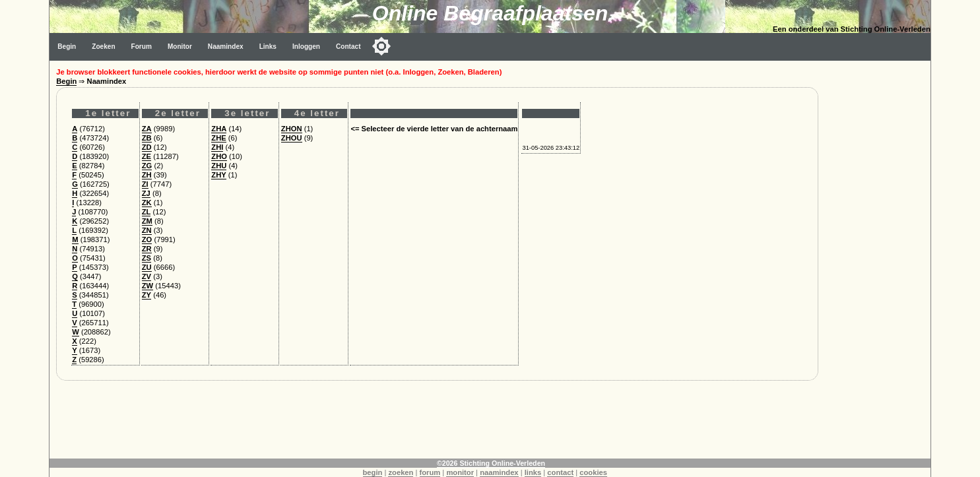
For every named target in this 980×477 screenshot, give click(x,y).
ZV (147, 276)
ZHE (218, 138)
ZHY (218, 175)
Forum (142, 47)
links (533, 472)
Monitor (180, 47)
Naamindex (226, 47)
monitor (460, 472)
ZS (147, 258)
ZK (147, 203)
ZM (147, 221)
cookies (593, 472)
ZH (147, 175)
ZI (145, 184)
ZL (147, 212)
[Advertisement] (878, 259)
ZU (147, 267)
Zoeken (103, 47)
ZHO (219, 156)
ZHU (219, 166)
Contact (348, 47)
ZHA (219, 129)
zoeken (401, 472)
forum (430, 472)
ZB (147, 138)
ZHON (292, 129)
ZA (147, 129)
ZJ (146, 193)
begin (373, 472)
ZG (147, 166)
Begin (67, 47)
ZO (147, 239)
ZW (147, 286)
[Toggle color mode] (381, 46)
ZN (147, 230)
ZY (147, 295)
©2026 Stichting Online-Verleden (491, 463)
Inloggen (306, 47)
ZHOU (292, 138)
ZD (147, 147)
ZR (147, 249)
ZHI (217, 147)
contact (560, 472)
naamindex (499, 472)
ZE (147, 156)
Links (268, 47)
